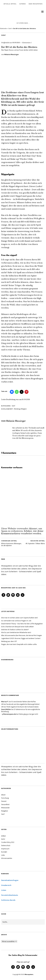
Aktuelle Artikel (10, 4)
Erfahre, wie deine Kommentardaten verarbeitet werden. (22, 532)
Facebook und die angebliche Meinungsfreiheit (23, 704)
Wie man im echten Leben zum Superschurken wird (19, 618)
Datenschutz (6, 845)
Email (18, 597)
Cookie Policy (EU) (23, 597)
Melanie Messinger (12, 54)
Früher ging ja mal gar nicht (28, 714)
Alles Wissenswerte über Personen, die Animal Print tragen (22, 635)
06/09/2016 (16, 43)
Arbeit (3, 795)
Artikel (3, 836)
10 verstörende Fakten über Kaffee (23, 702)
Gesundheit (5, 804)
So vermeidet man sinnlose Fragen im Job (16, 621)
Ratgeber (5, 811)
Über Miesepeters (36, 4)
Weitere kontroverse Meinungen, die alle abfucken (12, 543)
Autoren (23, 4)
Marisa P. (5, 702)
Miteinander (5, 808)
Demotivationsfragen (10, 880)
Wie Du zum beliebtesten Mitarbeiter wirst (16, 632)
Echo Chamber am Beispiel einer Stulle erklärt (17, 627)
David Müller (6, 709)
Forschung (5, 798)
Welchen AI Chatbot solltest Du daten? (15, 630)
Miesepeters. (29, 974)
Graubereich (6, 885)
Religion (24, 409)
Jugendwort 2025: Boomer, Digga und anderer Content (21, 638)
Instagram (13, 597)
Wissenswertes (7, 858)
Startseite (3, 29)
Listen (4, 890)
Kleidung (17, 409)
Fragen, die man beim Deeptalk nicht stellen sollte (19, 644)
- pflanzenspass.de (9, 714)
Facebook (3, 597)
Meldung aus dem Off (9, 641)
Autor (3, 839)
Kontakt (4, 852)
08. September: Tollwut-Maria (35, 542)
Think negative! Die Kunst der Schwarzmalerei (22, 707)
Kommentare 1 (27, 43)
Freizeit (4, 801)
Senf (10, 29)
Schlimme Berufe (8, 900)
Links (3, 855)
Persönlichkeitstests (10, 895)
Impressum (5, 849)
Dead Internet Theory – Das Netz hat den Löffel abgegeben (22, 624)
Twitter (8, 597)
